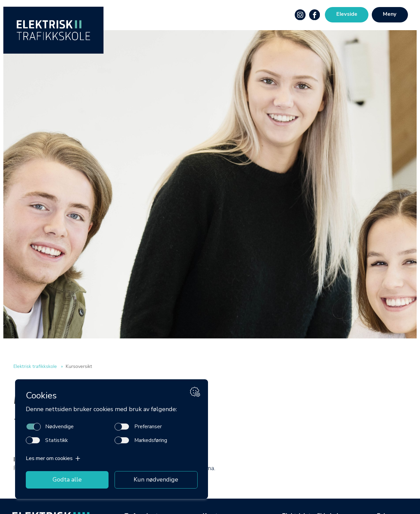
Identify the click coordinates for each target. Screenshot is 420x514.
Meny (390, 14)
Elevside (347, 14)
